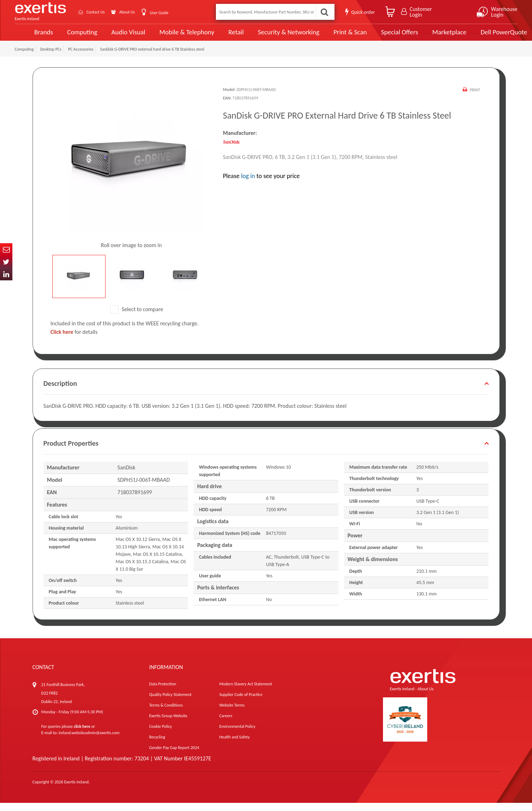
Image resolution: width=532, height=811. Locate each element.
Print (474, 98)
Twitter (6, 262)
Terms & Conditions (166, 713)
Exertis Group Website (168, 724)
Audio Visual (115, 36)
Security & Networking (274, 36)
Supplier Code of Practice (241, 703)
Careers (226, 724)
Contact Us (100, 12)
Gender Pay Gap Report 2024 (174, 756)
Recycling (157, 745)
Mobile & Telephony (173, 36)
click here (82, 735)
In (6, 274)
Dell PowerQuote (487, 36)
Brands (31, 36)
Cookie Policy (160, 735)
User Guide (171, 13)
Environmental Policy (237, 735)
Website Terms (232, 713)
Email (6, 249)
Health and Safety (234, 745)
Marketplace (433, 36)
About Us (136, 12)
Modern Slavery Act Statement (245, 692)
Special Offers (384, 36)
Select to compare (137, 317)
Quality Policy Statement (170, 703)
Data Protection (162, 692)
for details (74, 340)
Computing (70, 36)
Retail (222, 36)
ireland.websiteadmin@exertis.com (89, 741)
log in (248, 184)
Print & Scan (335, 36)
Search (324, 12)
